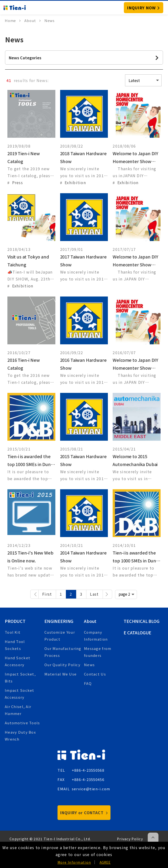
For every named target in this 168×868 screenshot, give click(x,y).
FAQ (88, 683)
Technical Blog (142, 621)
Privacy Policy (130, 839)
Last (94, 594)
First (47, 594)
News (89, 665)
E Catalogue (137, 632)
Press (18, 182)
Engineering (59, 621)
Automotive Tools (22, 723)
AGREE (105, 862)
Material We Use (60, 674)
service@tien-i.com (91, 789)
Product (15, 621)
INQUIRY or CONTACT (84, 813)
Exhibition (75, 182)
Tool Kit (13, 632)
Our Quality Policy (62, 665)
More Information (74, 862)
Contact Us (95, 674)
